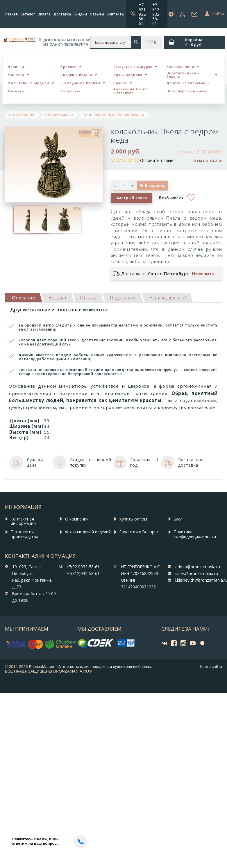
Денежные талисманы (188, 83)
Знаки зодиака (128, 75)
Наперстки (71, 91)
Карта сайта (211, 667)
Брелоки (69, 67)
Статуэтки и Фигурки (133, 67)
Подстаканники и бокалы (183, 75)
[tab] (58, 298)
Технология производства (25, 534)
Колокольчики (180, 67)
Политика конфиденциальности (195, 534)
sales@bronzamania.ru (197, 574)
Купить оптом (133, 519)
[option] (20, 220)
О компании (77, 519)
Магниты (16, 91)
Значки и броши (76, 75)
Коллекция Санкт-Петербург (131, 91)
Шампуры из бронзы (80, 83)
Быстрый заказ (131, 198)
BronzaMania (22, 115)
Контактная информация (23, 521)
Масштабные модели (28, 83)
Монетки (16, 75)
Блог (178, 519)
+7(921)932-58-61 (83, 567)
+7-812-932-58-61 (157, 14)
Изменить (203, 274)
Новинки (16, 67)
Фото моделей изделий (88, 532)
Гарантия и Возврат (139, 532)
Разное (120, 83)
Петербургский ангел (187, 91)
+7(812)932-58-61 (83, 574)
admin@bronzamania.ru (198, 567)
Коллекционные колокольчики (114, 115)
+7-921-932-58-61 (143, 14)
